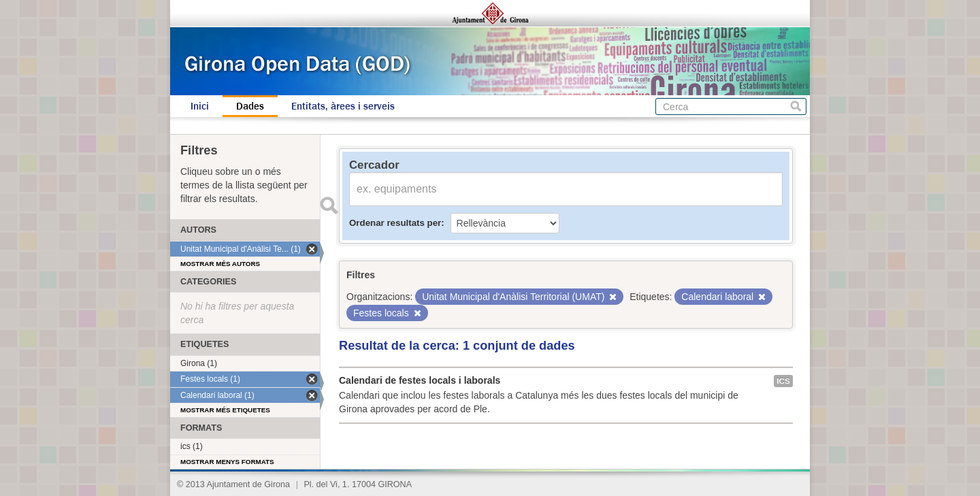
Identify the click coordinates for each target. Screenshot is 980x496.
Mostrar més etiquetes (225, 410)
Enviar (329, 205)
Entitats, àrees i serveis (343, 106)
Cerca (796, 106)
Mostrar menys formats (227, 462)
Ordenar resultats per (395, 223)
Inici (200, 106)
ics (783, 381)
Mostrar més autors (220, 264)
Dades (250, 106)
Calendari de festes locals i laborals (420, 380)
